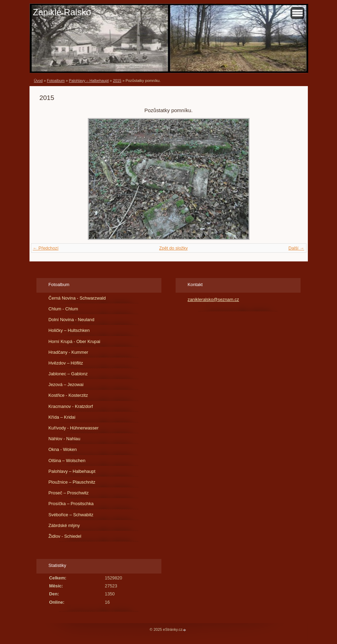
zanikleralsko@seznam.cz (213, 299)
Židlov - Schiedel (65, 536)
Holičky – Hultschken (69, 330)
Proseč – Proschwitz (69, 493)
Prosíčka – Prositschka (71, 504)
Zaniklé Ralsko (62, 12)
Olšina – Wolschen (67, 461)
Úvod (38, 81)
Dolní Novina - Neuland (71, 320)
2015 (117, 81)
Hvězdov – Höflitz (66, 363)
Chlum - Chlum (63, 309)
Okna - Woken (63, 449)
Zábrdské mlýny (64, 525)
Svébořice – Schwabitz (71, 515)
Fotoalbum (56, 81)
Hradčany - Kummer (69, 352)
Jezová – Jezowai (66, 384)
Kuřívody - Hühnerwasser (74, 428)
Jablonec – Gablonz (68, 374)
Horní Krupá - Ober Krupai (74, 341)
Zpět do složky (173, 248)
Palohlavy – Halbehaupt (89, 81)
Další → (296, 248)
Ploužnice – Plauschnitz (72, 482)
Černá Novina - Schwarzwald (77, 298)
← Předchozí (46, 248)
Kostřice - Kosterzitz (68, 395)
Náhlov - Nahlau (65, 439)
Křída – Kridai (62, 417)
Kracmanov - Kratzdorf (71, 406)
